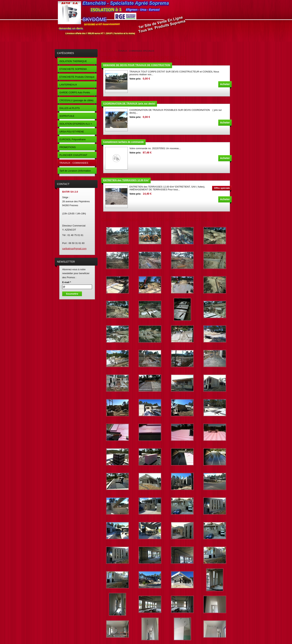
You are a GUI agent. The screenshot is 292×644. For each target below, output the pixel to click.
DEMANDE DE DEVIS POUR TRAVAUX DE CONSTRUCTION (137, 65)
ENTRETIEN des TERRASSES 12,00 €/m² (126, 180)
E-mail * (67, 282)
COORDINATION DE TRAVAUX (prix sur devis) (129, 103)
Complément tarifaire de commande (123, 142)
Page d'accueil (108, 51)
